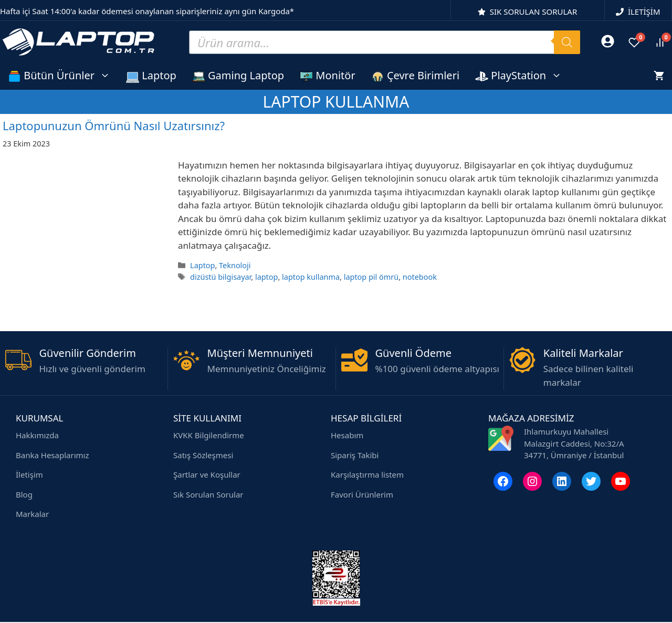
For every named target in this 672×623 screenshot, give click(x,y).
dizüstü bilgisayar (220, 277)
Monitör (328, 76)
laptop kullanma (311, 277)
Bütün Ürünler (63, 75)
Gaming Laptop (238, 76)
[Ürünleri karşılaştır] (660, 43)
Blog (24, 494)
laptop (267, 277)
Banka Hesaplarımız (52, 455)
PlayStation (522, 75)
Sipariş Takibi (355, 455)
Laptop (151, 76)
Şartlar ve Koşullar (207, 474)
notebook (420, 277)
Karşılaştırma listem (367, 474)
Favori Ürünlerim (362, 494)
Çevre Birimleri (415, 76)
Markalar (32, 514)
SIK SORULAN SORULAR (534, 12)
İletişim (29, 474)
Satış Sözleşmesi (203, 455)
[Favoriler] (634, 43)
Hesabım (347, 435)
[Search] (567, 42)
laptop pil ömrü (371, 277)
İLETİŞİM (644, 12)
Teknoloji (235, 265)
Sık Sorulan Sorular (208, 494)
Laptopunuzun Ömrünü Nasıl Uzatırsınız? (114, 125)
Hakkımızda (37, 435)
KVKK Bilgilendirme (209, 435)
